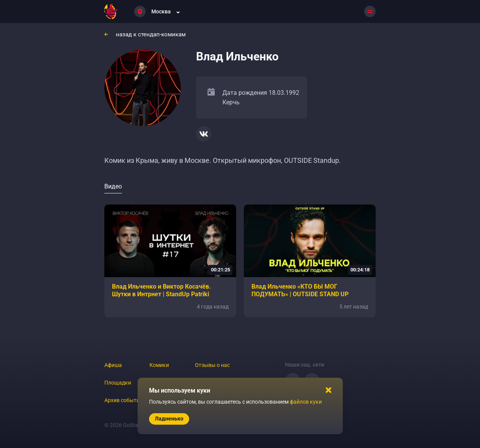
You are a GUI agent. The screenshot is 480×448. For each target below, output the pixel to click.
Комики (159, 365)
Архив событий (123, 400)
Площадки (118, 383)
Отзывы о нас (212, 365)
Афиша (113, 365)
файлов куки (306, 402)
